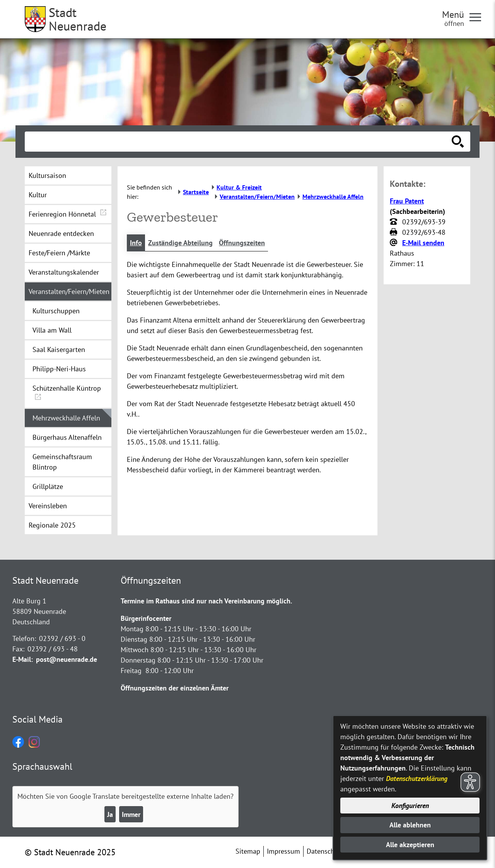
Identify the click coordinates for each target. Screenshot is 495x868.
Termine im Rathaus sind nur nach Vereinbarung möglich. (206, 601)
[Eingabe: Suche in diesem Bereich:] (239, 142)
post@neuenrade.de (67, 659)
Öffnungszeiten (242, 243)
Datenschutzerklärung (417, 778)
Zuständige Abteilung (180, 243)
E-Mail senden (423, 243)
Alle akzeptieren (410, 845)
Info (136, 243)
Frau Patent (407, 201)
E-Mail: (23, 659)
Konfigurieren (410, 806)
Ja (110, 814)
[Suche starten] (458, 142)
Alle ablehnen (410, 825)
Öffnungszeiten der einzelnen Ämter (175, 688)
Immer (131, 814)
